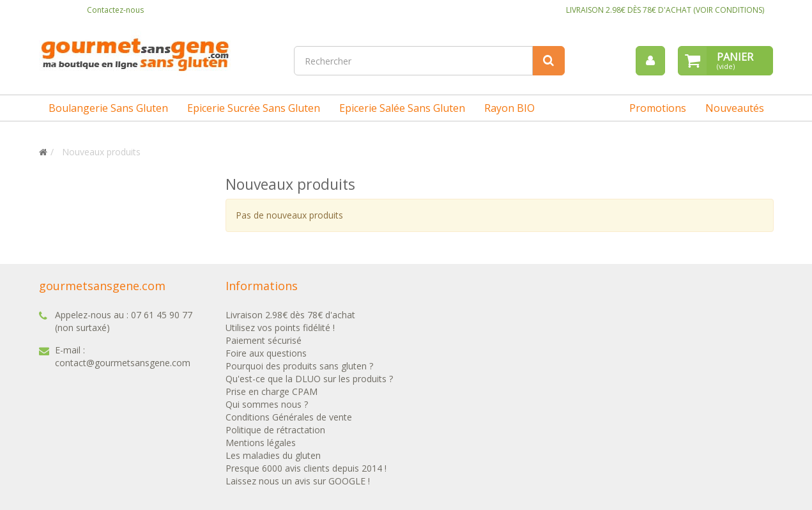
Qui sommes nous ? (267, 404)
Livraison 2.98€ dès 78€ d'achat (290, 315)
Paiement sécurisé (264, 340)
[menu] (650, 61)
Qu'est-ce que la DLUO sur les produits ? (309, 379)
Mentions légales (261, 443)
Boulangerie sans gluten (108, 108)
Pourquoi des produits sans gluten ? (299, 366)
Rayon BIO (509, 108)
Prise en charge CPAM (272, 391)
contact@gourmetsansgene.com (123, 363)
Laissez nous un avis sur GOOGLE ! (298, 481)
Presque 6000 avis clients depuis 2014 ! (306, 468)
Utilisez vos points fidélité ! (280, 328)
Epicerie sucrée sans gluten (254, 108)
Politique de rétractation (275, 430)
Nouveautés (735, 108)
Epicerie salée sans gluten (402, 108)
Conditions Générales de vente (289, 417)
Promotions (658, 108)
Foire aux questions (266, 353)
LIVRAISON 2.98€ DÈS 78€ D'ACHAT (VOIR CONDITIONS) (665, 10)
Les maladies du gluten (273, 455)
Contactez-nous (115, 10)
